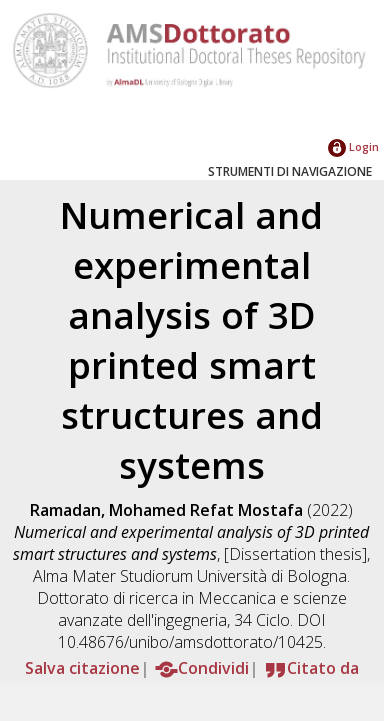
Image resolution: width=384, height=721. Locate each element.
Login (353, 146)
